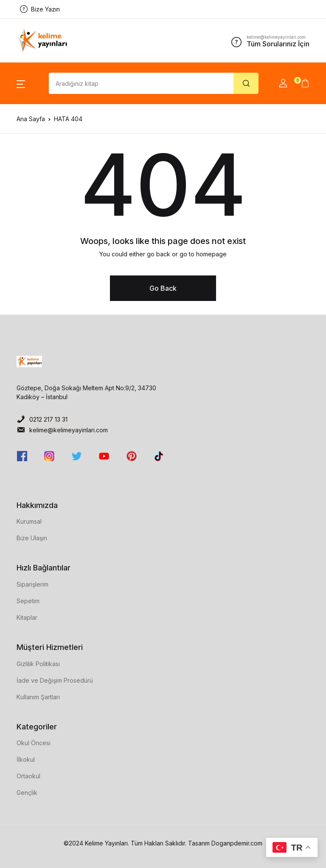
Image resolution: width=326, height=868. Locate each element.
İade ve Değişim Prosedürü (55, 680)
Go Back (163, 288)
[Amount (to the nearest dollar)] (141, 83)
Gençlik (27, 793)
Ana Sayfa (31, 119)
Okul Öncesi (34, 743)
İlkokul (26, 759)
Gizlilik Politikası (38, 664)
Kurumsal (29, 521)
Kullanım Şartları (38, 697)
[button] (21, 83)
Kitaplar (27, 617)
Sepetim (28, 601)
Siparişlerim (32, 584)
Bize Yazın (40, 9)
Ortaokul (28, 776)
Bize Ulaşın (32, 538)
